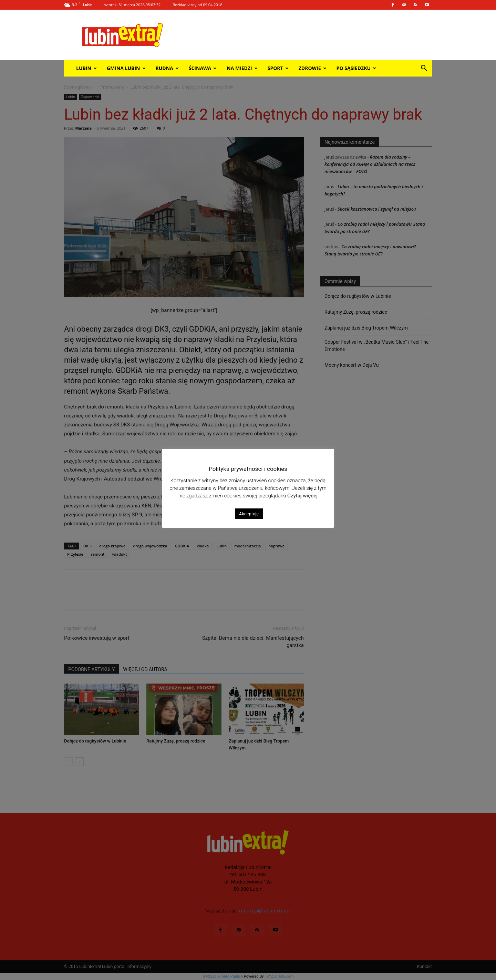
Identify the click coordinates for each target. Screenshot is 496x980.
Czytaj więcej (302, 496)
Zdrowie (313, 68)
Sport (278, 68)
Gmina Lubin (126, 68)
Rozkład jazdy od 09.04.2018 (197, 5)
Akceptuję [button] (249, 514)
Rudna (167, 68)
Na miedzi (242, 68)
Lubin (86, 68)
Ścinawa (203, 68)
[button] (424, 69)
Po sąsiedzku (356, 68)
